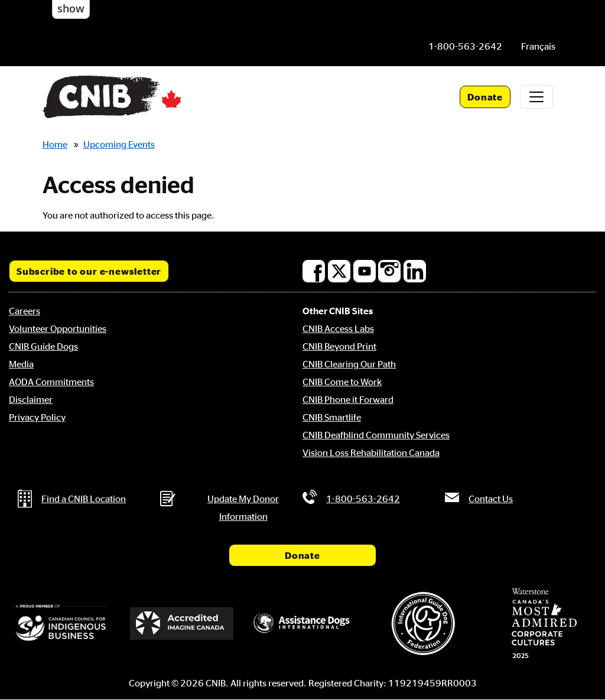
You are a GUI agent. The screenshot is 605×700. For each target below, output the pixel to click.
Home (55, 144)
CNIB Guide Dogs (43, 346)
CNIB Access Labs (338, 328)
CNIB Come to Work (342, 382)
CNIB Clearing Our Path (349, 364)
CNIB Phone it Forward (348, 399)
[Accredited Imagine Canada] (181, 624)
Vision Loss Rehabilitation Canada (371, 452)
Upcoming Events (119, 144)
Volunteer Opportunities (58, 328)
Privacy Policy (37, 417)
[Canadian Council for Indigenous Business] (61, 624)
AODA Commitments (51, 382)
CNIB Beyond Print (339, 346)
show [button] (71, 8)
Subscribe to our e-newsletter (89, 271)
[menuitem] (538, 46)
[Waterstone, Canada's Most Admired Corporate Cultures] (544, 623)
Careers (25, 311)
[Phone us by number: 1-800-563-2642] (465, 46)
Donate (485, 97)
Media (21, 364)
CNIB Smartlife (332, 417)
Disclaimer (31, 399)
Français (538, 46)
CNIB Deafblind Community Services (376, 435)
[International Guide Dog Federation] (423, 624)
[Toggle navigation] (536, 97)
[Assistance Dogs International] (302, 624)
